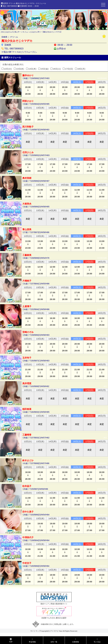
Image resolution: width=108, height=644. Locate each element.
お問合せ (61, 48)
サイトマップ (35, 631)
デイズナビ (54, 631)
